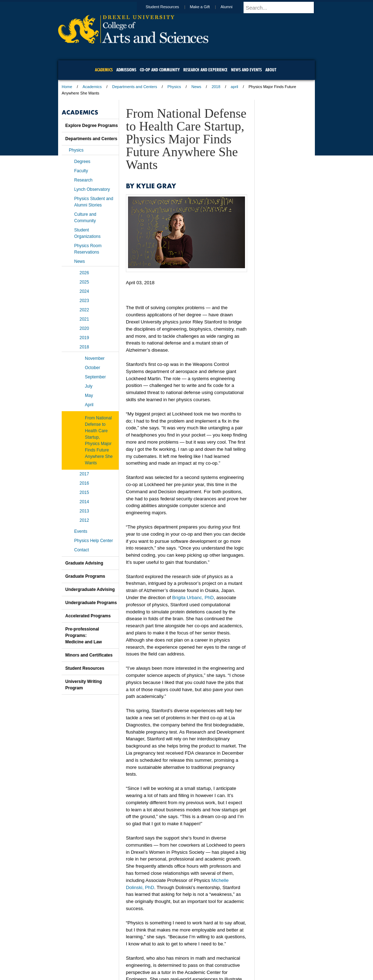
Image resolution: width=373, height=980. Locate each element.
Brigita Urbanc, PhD (193, 598)
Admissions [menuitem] (126, 70)
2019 (84, 338)
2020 (84, 328)
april (234, 87)
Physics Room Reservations (88, 249)
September (95, 377)
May (89, 395)
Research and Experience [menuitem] (205, 70)
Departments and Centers (134, 87)
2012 (84, 520)
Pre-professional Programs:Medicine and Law (84, 636)
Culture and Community (85, 218)
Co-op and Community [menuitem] (160, 70)
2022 (84, 310)
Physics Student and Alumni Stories (94, 202)
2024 (84, 291)
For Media (138, 955)
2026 (84, 273)
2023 (84, 301)
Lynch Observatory (92, 189)
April (89, 405)
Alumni (233, 7)
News (196, 87)
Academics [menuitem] (104, 70)
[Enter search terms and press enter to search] (282, 7)
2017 (84, 474)
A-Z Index (116, 955)
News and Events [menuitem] (246, 70)
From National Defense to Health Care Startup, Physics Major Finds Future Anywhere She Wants (99, 440)
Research (83, 180)
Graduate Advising (84, 563)
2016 (84, 483)
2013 (84, 511)
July (89, 386)
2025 (84, 282)
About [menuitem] (271, 70)
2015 (84, 492)
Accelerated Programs (88, 616)
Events (81, 531)
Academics (92, 87)
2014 (84, 502)
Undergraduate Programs (91, 603)
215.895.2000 (248, 974)
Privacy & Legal (184, 955)
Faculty (81, 171)
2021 (84, 319)
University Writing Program (83, 685)
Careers (159, 955)
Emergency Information (180, 962)
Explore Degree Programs (91, 126)
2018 (216, 87)
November (95, 358)
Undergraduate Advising (90, 589)
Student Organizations (87, 233)
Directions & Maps (237, 955)
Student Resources (169, 7)
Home (67, 87)
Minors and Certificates (89, 655)
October (93, 368)
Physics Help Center (94, 541)
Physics (174, 87)
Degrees (82, 162)
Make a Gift (206, 7)
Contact (81, 550)
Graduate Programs (85, 576)
